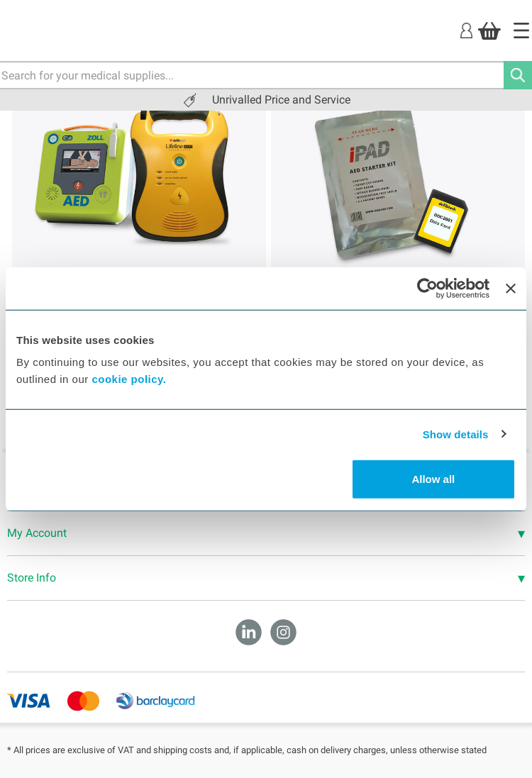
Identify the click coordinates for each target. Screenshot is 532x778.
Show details (456, 434)
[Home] (521, 30)
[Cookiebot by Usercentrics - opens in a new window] (427, 288)
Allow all (433, 479)
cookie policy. (129, 379)
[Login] (466, 30)
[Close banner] (511, 288)
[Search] (518, 75)
